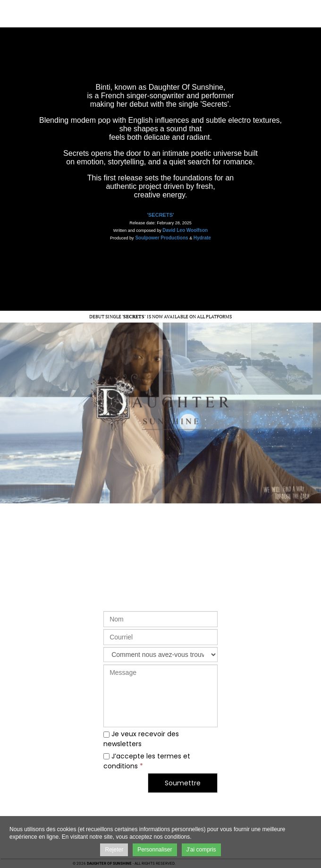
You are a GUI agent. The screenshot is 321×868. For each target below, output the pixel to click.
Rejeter (114, 850)
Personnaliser (155, 850)
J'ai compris (201, 850)
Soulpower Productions (161, 238)
